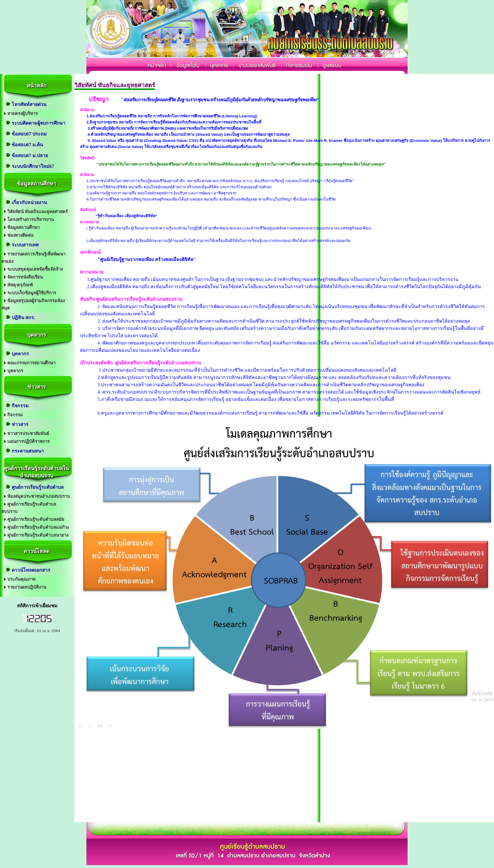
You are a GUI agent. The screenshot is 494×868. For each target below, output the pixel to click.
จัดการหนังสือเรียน (25, 277)
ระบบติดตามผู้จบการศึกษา (39, 123)
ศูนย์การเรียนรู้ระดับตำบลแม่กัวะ (38, 527)
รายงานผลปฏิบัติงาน (27, 587)
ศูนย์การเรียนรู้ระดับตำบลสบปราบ (29, 508)
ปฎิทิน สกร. (23, 318)
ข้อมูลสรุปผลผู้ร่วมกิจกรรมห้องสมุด (33, 304)
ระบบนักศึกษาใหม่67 (33, 166)
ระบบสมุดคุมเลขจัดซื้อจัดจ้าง (35, 269)
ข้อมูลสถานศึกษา (24, 227)
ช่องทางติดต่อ (20, 235)
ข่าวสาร (20, 424)
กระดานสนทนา (28, 451)
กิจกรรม (20, 406)
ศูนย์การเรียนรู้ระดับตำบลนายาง (38, 535)
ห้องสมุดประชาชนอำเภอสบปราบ (39, 496)
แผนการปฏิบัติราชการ (28, 441)
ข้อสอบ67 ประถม (29, 134)
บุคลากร (20, 354)
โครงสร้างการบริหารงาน (31, 220)
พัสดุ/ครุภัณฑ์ (20, 285)
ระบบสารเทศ (25, 245)
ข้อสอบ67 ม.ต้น (27, 145)
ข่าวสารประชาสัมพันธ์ (28, 434)
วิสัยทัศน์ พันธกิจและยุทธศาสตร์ (38, 212)
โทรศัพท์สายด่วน (29, 104)
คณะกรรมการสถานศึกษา (31, 363)
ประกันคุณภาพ (21, 579)
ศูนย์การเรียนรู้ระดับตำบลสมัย (36, 519)
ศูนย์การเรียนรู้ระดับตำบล (38, 487)
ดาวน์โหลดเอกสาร (31, 570)
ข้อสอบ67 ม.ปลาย (30, 155)
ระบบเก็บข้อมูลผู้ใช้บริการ (32, 293)
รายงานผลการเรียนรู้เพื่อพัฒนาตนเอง (33, 258)
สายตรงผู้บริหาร (22, 114)
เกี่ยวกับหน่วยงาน (29, 202)
